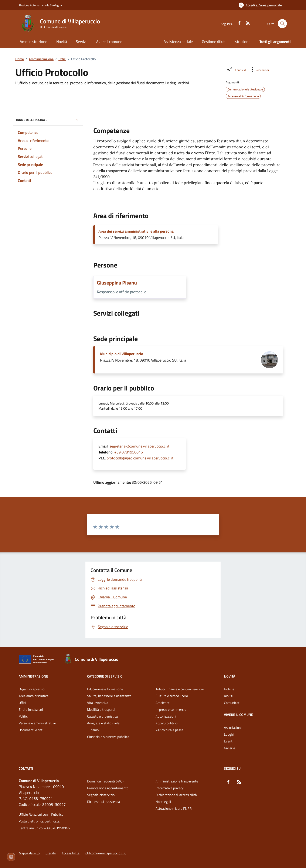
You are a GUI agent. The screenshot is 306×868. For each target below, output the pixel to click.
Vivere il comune (238, 715)
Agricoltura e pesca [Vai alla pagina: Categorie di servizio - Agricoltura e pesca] (169, 730)
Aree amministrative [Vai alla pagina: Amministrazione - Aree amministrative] (34, 696)
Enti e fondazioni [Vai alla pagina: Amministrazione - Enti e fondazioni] (31, 709)
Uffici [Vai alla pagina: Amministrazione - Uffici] (22, 703)
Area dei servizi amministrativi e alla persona (136, 231)
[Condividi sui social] (236, 70)
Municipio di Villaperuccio (122, 354)
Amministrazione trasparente (177, 781)
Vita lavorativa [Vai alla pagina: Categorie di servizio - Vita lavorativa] (98, 703)
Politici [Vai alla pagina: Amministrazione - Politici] (24, 716)
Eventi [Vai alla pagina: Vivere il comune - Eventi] (229, 741)
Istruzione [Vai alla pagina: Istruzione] (242, 42)
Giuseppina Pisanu (117, 283)
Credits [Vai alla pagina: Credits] (51, 853)
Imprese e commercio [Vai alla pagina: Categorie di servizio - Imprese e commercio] (171, 709)
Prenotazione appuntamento (108, 788)
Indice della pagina (32, 120)
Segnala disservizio (101, 795)
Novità (230, 676)
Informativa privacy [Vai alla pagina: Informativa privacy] (170, 788)
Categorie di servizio (105, 676)
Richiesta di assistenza (103, 802)
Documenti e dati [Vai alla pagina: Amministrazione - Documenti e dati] (31, 730)
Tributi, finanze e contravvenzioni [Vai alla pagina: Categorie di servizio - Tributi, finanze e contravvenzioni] (180, 689)
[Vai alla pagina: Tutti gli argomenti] (273, 42)
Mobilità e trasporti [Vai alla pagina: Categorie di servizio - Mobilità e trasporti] (101, 709)
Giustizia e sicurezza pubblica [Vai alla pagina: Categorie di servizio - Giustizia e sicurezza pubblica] (108, 737)
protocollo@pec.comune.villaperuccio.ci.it (140, 458)
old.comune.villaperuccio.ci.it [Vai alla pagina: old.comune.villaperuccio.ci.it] (106, 853)
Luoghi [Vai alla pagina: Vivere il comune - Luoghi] (229, 734)
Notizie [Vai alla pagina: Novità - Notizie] (229, 689)
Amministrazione (41, 59)
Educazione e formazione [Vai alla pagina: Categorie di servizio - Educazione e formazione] (105, 689)
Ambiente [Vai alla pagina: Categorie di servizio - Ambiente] (163, 703)
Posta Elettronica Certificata (39, 821)
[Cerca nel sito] (282, 24)
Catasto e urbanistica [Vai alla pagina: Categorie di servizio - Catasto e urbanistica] (102, 716)
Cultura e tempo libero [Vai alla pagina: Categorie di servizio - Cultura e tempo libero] (172, 696)
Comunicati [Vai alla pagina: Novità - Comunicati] (232, 703)
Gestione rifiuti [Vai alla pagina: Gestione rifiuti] (214, 42)
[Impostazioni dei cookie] (11, 857)
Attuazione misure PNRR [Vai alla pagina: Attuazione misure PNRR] (174, 808)
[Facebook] (238, 24)
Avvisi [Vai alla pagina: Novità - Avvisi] (228, 696)
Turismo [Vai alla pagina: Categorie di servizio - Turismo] (93, 730)
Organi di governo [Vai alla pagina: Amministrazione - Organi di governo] (32, 689)
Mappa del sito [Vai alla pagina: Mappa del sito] (29, 853)
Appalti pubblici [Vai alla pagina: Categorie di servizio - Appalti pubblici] (167, 723)
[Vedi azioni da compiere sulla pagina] (259, 70)
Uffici (62, 59)
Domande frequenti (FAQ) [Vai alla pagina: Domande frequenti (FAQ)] (105, 781)
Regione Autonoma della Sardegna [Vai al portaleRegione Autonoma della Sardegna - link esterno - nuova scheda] (40, 5)
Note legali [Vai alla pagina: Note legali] (163, 802)
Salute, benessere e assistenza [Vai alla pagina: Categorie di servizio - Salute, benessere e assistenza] (109, 696)
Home (20, 59)
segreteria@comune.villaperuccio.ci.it (139, 446)
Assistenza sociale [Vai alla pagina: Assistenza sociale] (178, 42)
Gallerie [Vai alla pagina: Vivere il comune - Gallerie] (229, 748)
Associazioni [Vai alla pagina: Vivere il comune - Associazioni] (233, 728)
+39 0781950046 (129, 452)
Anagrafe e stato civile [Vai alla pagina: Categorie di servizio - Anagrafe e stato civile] (103, 723)
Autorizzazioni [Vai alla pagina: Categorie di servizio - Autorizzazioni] (166, 716)
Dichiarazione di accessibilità (176, 795)
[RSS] (246, 24)
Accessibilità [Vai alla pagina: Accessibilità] (71, 853)
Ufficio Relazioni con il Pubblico (41, 814)
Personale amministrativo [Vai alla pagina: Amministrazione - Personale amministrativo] (37, 723)
